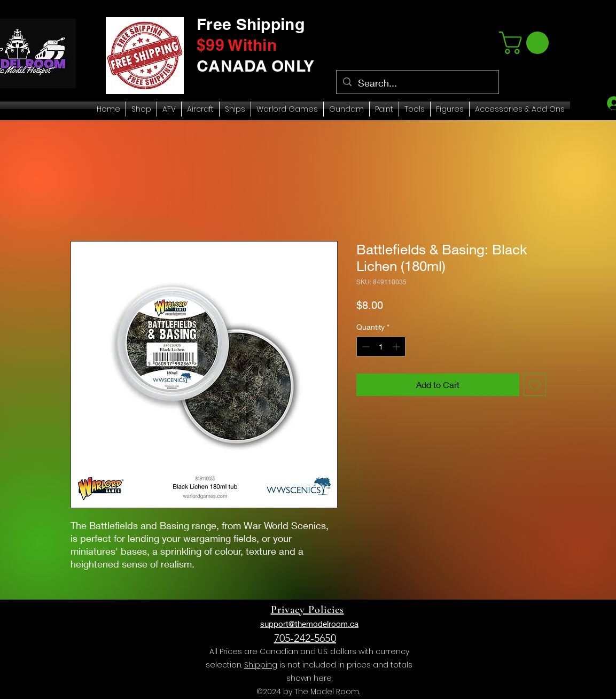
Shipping (261, 665)
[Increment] (397, 347)
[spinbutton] (381, 347)
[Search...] (417, 83)
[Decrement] (365, 347)
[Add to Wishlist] (535, 385)
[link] (527, 43)
